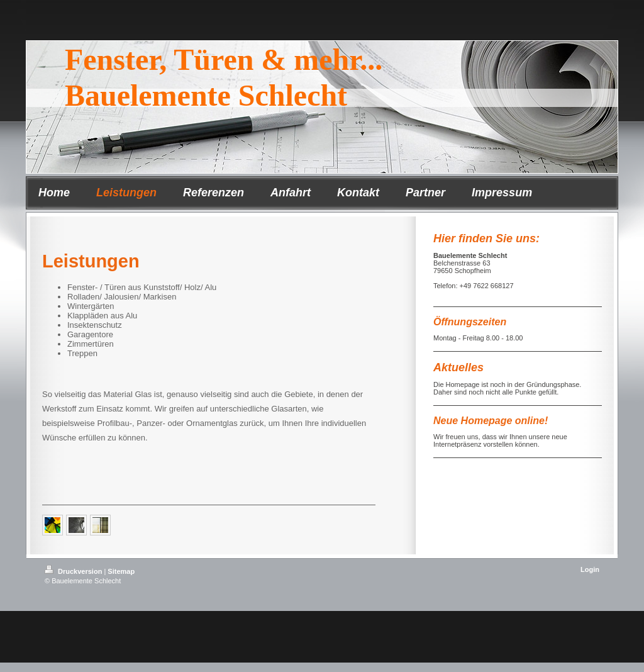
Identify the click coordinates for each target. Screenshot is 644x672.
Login (590, 569)
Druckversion (74, 571)
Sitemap (121, 571)
